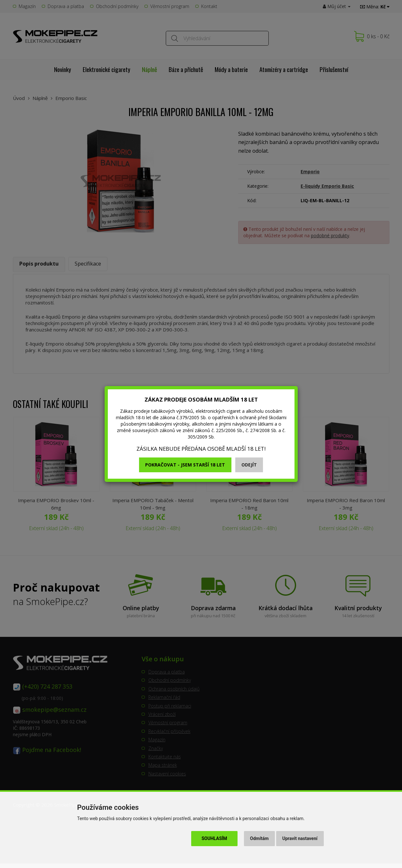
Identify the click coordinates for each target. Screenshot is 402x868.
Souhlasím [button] (214, 838)
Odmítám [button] (259, 838)
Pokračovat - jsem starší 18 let (185, 465)
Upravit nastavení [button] (300, 838)
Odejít (249, 465)
